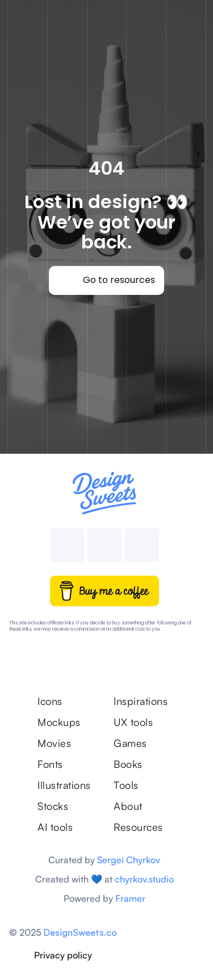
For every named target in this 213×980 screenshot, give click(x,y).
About (128, 806)
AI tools (55, 827)
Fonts (50, 764)
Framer (130, 898)
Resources (138, 827)
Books (128, 764)
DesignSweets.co (80, 932)
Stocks (53, 806)
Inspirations (142, 701)
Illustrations (64, 785)
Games (130, 743)
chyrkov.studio (144, 879)
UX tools (133, 722)
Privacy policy (63, 955)
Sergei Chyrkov (129, 860)
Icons (50, 701)
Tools (126, 785)
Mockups (59, 722)
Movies (54, 743)
